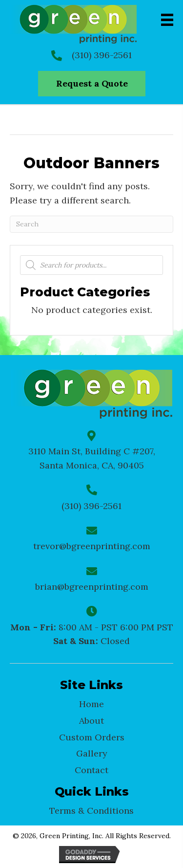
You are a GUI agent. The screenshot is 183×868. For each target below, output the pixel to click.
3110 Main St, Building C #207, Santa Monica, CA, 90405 (92, 458)
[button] (92, 84)
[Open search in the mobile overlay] (91, 265)
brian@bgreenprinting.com (92, 587)
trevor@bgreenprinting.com (92, 546)
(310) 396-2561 (102, 55)
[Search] (91, 224)
